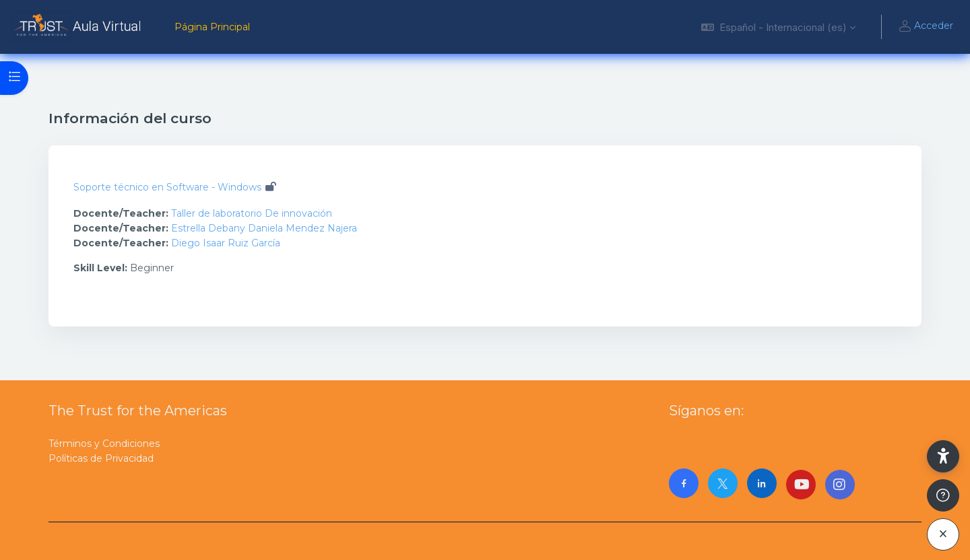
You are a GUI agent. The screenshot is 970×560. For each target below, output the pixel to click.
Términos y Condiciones (104, 444)
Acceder (926, 27)
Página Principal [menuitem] (212, 27)
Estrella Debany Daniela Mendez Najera (264, 228)
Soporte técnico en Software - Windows (167, 187)
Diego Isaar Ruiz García (226, 243)
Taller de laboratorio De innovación (252, 213)
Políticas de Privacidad (101, 458)
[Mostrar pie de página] (943, 495)
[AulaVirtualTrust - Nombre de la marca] (79, 27)
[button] (778, 27)
